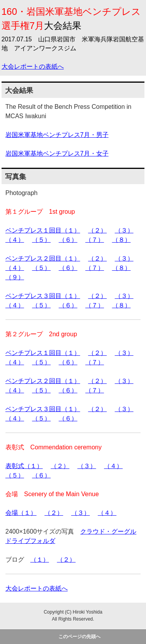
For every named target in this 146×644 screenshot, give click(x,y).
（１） (40, 560)
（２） (97, 230)
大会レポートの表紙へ (33, 67)
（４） (15, 240)
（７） (95, 240)
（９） (15, 277)
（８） (121, 240)
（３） (124, 230)
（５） (41, 240)
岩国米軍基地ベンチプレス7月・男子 (57, 135)
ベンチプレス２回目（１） (43, 258)
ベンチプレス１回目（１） (43, 230)
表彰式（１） (24, 466)
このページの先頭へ (79, 637)
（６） (68, 240)
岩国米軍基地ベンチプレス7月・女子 (57, 153)
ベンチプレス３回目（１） (43, 296)
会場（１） (21, 513)
